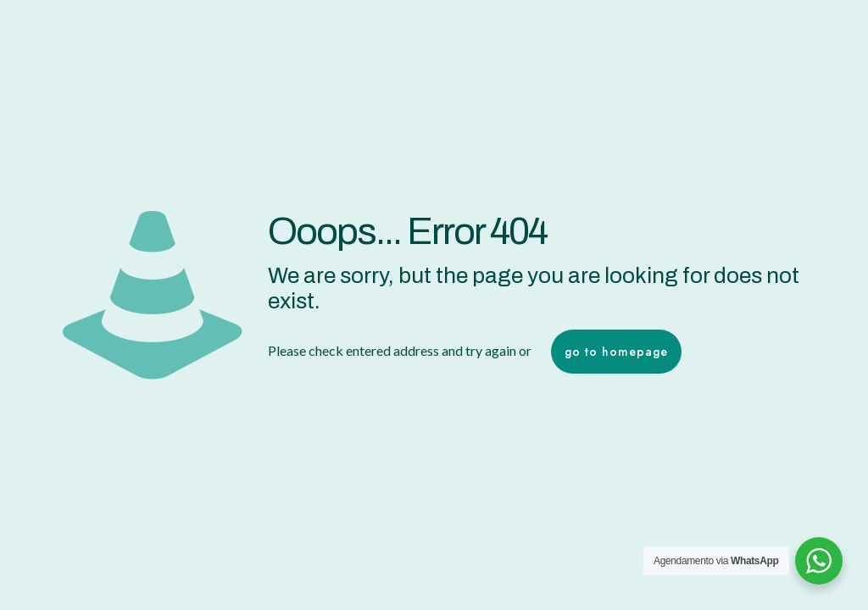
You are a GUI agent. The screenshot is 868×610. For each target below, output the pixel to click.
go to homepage (616, 352)
